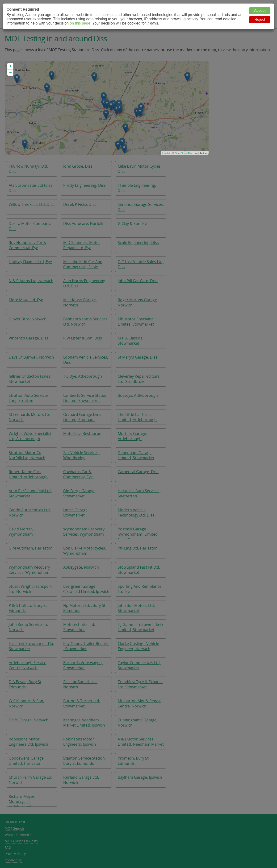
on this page (80, 23)
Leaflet (166, 153)
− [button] (10, 73)
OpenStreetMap (184, 153)
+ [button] (10, 66)
